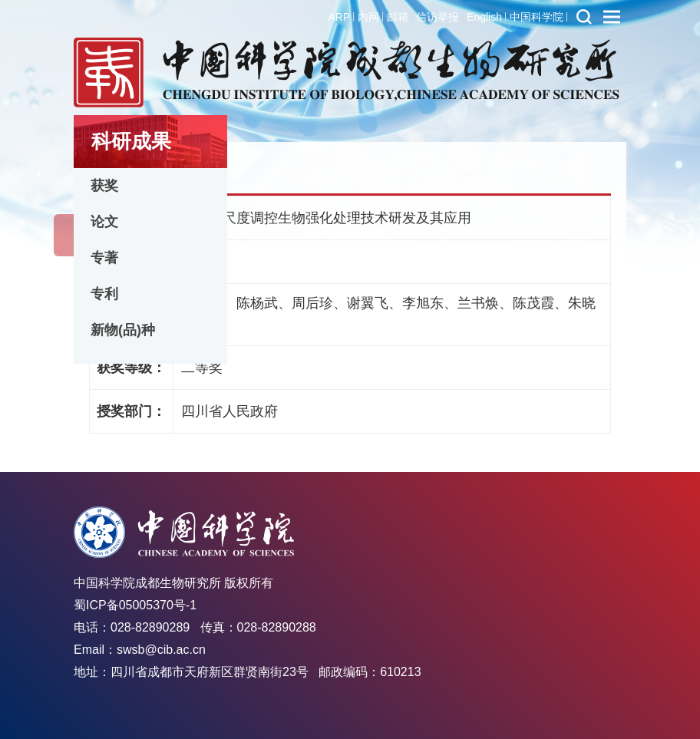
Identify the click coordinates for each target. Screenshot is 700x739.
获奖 (104, 186)
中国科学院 (537, 17)
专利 (104, 294)
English (484, 17)
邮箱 (398, 17)
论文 (104, 222)
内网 (368, 17)
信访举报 (438, 17)
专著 (104, 258)
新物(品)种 (123, 330)
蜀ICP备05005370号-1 (135, 605)
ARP (339, 17)
